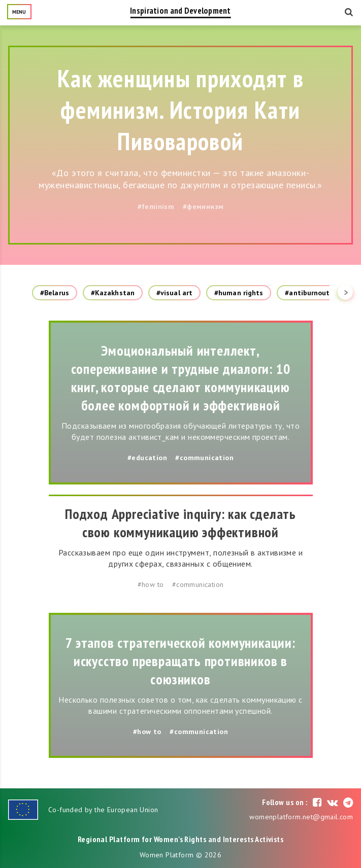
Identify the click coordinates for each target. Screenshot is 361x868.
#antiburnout (307, 293)
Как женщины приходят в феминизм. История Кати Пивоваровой (180, 110)
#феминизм (203, 206)
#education (147, 458)
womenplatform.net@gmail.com (301, 817)
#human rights (239, 293)
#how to (151, 584)
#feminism (156, 206)
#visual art (174, 293)
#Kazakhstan (113, 293)
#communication (204, 458)
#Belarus (55, 293)
